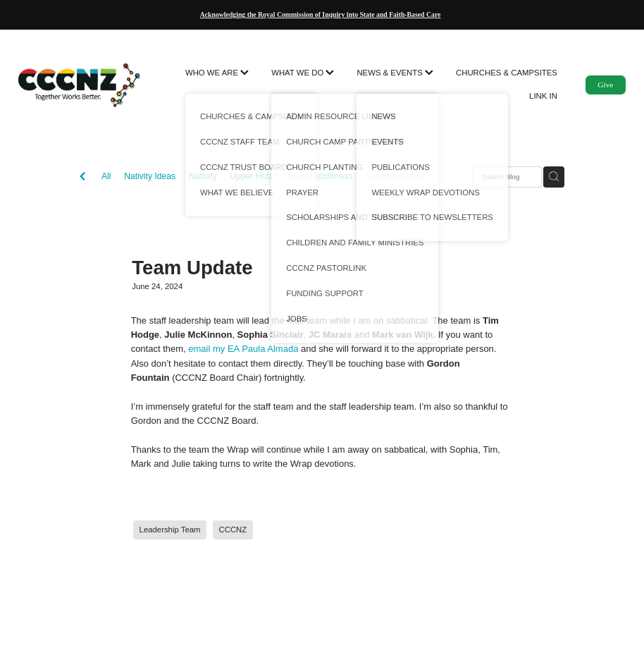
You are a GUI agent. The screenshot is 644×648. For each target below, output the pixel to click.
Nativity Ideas (150, 176)
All (106, 176)
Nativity (203, 176)
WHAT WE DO (303, 73)
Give (605, 85)
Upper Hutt (250, 176)
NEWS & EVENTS (395, 73)
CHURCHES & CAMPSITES (507, 73)
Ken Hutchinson (396, 176)
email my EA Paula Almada (243, 349)
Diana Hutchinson (318, 176)
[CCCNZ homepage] (79, 85)
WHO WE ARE (217, 73)
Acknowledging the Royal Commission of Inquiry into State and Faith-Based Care (321, 14)
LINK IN (543, 96)
